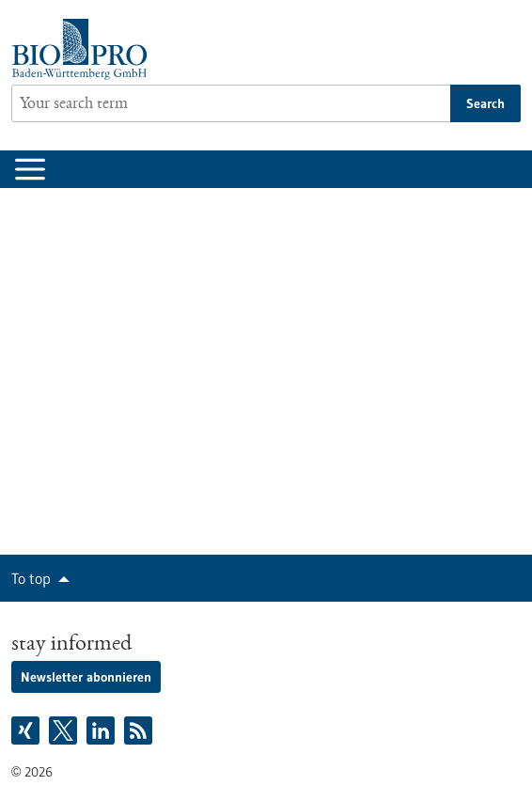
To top (31, 578)
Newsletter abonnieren (86, 677)
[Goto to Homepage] (84, 49)
